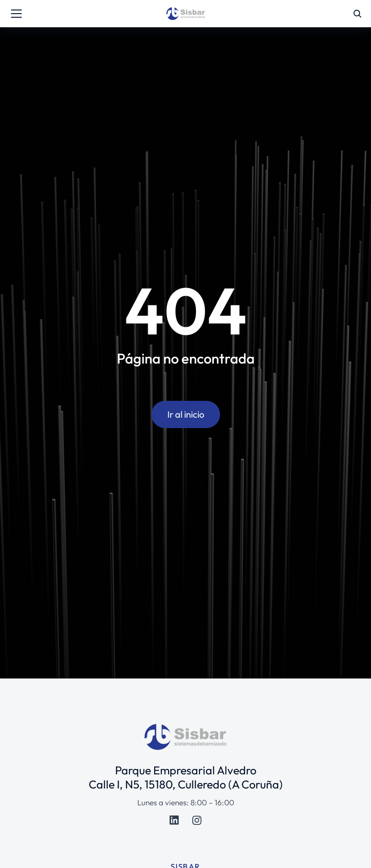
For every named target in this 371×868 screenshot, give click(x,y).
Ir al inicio (186, 414)
